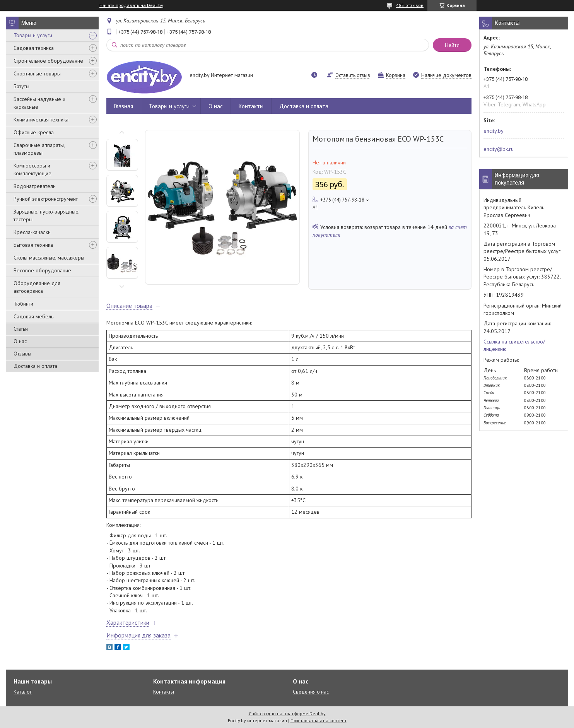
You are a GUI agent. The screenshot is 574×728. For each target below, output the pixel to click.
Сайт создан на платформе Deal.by (287, 713)
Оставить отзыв (353, 75)
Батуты (21, 86)
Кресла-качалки (32, 232)
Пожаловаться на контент (319, 720)
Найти (452, 45)
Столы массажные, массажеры (49, 258)
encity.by (494, 131)
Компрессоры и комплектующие (32, 169)
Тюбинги (23, 304)
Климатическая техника (41, 120)
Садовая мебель (33, 316)
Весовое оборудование (42, 270)
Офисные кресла (34, 132)
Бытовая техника (33, 245)
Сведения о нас (311, 692)
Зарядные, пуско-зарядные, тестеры (46, 215)
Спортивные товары (37, 73)
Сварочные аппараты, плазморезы (39, 149)
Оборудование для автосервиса (37, 287)
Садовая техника (34, 48)
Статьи (21, 329)
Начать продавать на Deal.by (131, 5)
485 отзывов (410, 5)
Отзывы (22, 354)
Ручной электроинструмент (46, 199)
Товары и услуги (33, 35)
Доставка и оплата (35, 366)
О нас (20, 341)
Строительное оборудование (48, 61)
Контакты (251, 106)
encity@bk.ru (499, 149)
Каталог (23, 692)
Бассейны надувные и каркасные (39, 103)
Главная (124, 106)
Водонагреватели (35, 186)
